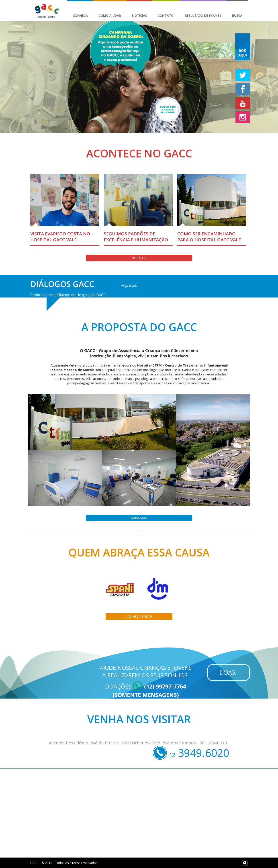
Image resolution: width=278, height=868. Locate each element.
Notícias (139, 15)
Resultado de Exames (203, 15)
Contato (166, 15)
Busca (237, 15)
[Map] (139, 813)
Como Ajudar (110, 15)
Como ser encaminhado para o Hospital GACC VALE (209, 237)
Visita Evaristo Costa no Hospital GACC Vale (60, 237)
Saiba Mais (139, 518)
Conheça (80, 15)
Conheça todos (139, 616)
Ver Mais (139, 258)
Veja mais (129, 285)
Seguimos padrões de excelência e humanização (136, 237)
